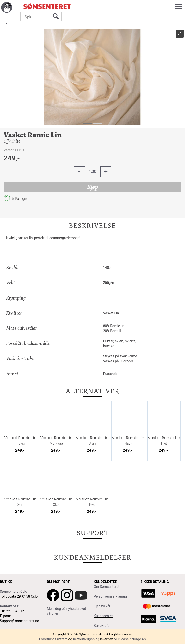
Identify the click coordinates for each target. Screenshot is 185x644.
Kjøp (92, 187)
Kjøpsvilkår (102, 606)
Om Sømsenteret (106, 587)
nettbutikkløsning (86, 639)
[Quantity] (93, 172)
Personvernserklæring (110, 596)
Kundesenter (103, 616)
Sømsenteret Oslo (14, 592)
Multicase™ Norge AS (130, 639)
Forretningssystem (53, 639)
